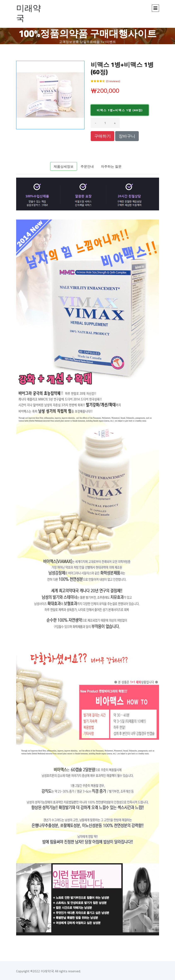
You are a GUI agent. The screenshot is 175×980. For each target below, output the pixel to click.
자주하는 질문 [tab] (111, 166)
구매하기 (103, 136)
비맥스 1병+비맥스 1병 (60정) (120, 110)
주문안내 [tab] (87, 166)
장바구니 (127, 136)
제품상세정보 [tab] (64, 166)
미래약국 (29, 13)
